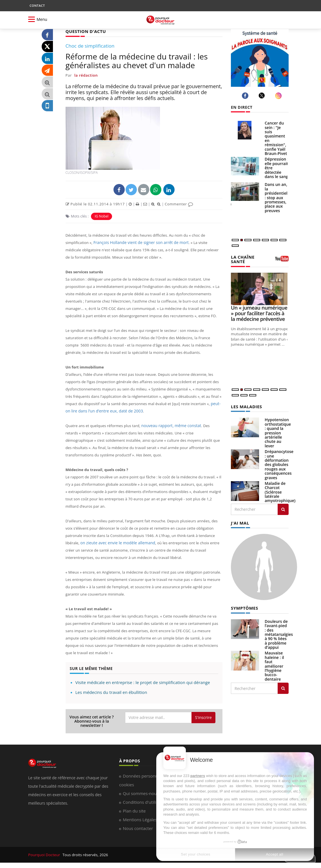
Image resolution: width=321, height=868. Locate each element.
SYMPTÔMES (244, 607)
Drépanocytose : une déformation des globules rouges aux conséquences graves (279, 464)
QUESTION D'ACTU (85, 31)
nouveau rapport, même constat (169, 425)
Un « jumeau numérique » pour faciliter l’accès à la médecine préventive (259, 313)
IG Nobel (102, 216)
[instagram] (279, 96)
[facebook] (246, 96)
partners (198, 776)
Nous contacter (138, 828)
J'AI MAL (239, 522)
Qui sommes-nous (141, 793)
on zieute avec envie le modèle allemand (115, 543)
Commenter (179, 204)
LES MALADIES (246, 406)
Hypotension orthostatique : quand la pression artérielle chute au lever (278, 432)
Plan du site (134, 811)
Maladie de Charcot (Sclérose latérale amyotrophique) (280, 491)
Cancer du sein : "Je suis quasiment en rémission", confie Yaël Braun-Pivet (276, 138)
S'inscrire (203, 717)
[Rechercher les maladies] (283, 509)
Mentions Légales (140, 819)
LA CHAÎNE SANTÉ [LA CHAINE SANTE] (242, 259)
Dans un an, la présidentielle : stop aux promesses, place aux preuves (278, 197)
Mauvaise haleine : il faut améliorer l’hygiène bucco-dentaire (274, 664)
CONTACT (37, 5)
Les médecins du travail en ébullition (111, 692)
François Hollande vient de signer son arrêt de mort (138, 242)
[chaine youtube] (282, 260)
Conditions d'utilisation (145, 802)
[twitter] (263, 96)
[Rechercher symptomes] (283, 687)
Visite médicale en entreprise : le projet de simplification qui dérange (143, 682)
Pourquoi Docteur (44, 854)
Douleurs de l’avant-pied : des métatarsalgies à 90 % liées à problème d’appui (279, 633)
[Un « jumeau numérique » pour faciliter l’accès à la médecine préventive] (260, 288)
